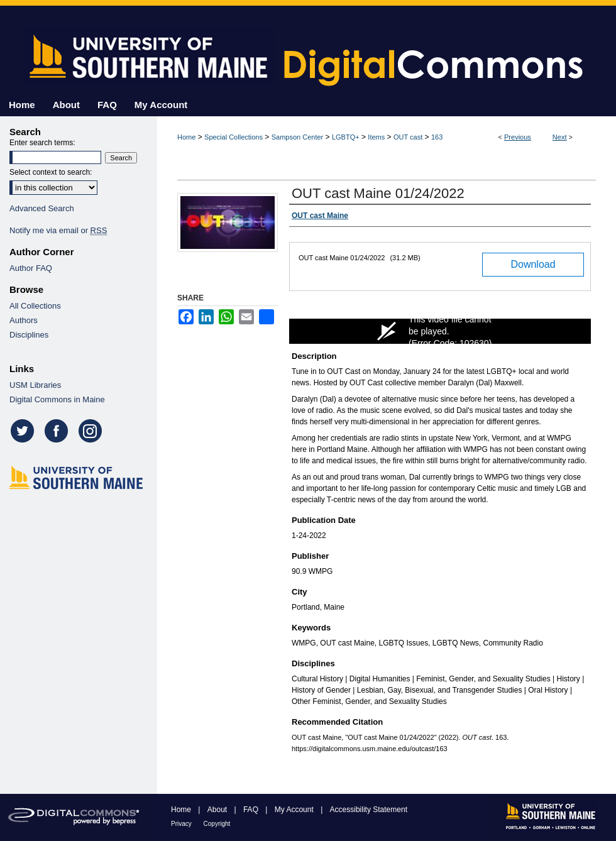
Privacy (182, 824)
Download (533, 264)
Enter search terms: (42, 143)
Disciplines (29, 335)
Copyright (217, 824)
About (218, 810)
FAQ (252, 810)
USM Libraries (35, 385)
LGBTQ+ (346, 137)
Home (186, 137)
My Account (295, 810)
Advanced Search (42, 208)
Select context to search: (51, 172)
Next (560, 137)
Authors (24, 320)
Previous (518, 137)
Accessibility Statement (369, 810)
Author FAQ (31, 268)
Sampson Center (298, 137)
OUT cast (408, 137)
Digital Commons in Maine (57, 399)
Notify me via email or (58, 230)
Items (376, 137)
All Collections (35, 306)
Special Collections (234, 137)
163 (437, 137)
